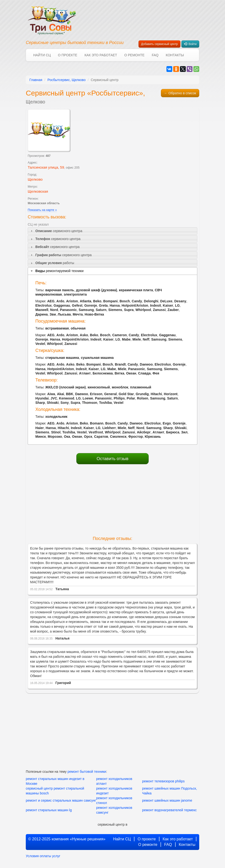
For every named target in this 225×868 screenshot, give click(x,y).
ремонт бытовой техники (87, 772)
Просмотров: (39, 156)
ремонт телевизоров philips (163, 781)
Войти (190, 44)
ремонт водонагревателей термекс (169, 810)
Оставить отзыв (112, 459)
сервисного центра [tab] (56, 231)
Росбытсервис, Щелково (66, 80)
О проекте (67, 55)
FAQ (155, 55)
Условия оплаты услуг (43, 856)
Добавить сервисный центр (159, 44)
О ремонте (134, 55)
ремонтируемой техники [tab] (57, 271)
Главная (36, 80)
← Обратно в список (180, 93)
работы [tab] (52, 263)
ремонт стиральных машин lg (49, 810)
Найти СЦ (42, 55)
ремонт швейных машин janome (167, 800)
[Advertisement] (112, 500)
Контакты (175, 55)
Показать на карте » (42, 210)
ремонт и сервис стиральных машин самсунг (61, 800)
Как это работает (101, 55)
